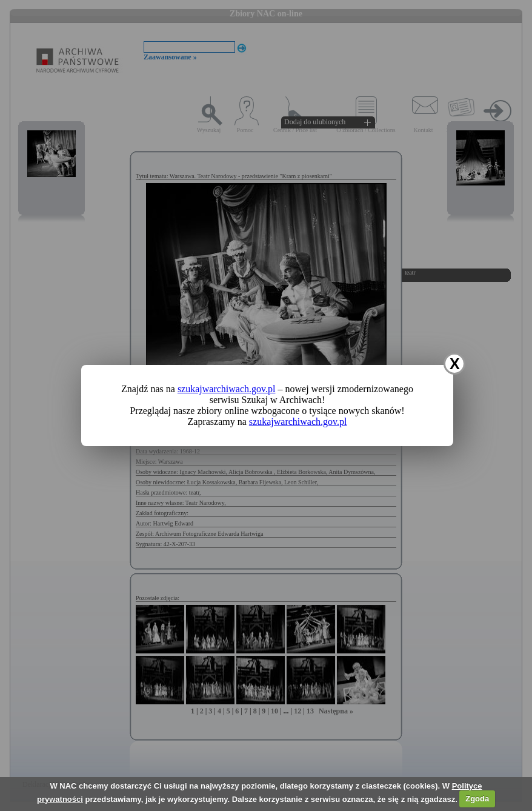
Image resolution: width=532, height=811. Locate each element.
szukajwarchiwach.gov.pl (227, 389)
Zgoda (477, 799)
